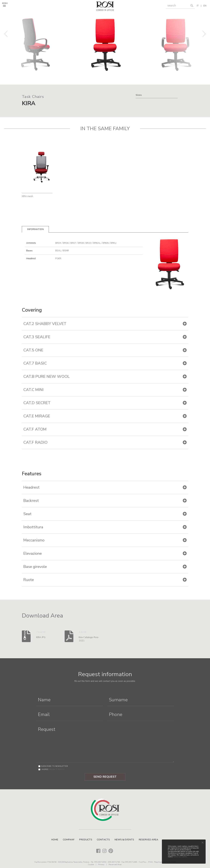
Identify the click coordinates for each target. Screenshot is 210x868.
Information (35, 229)
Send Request (105, 777)
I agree (53, 769)
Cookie (91, 865)
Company (69, 840)
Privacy (101, 865)
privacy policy (57, 769)
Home (55, 840)
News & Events (124, 840)
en (205, 6)
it (198, 6)
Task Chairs (33, 97)
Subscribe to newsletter (54, 766)
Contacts (103, 840)
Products (86, 840)
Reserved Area (148, 840)
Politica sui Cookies (180, 857)
